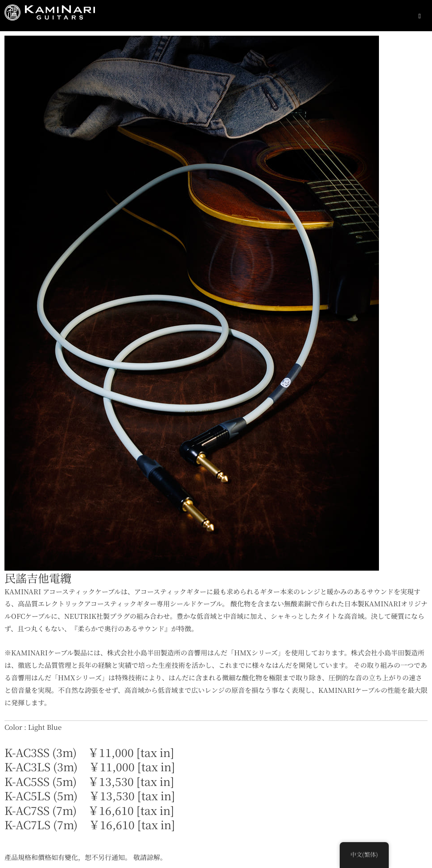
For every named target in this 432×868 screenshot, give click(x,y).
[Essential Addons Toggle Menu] (420, 16)
